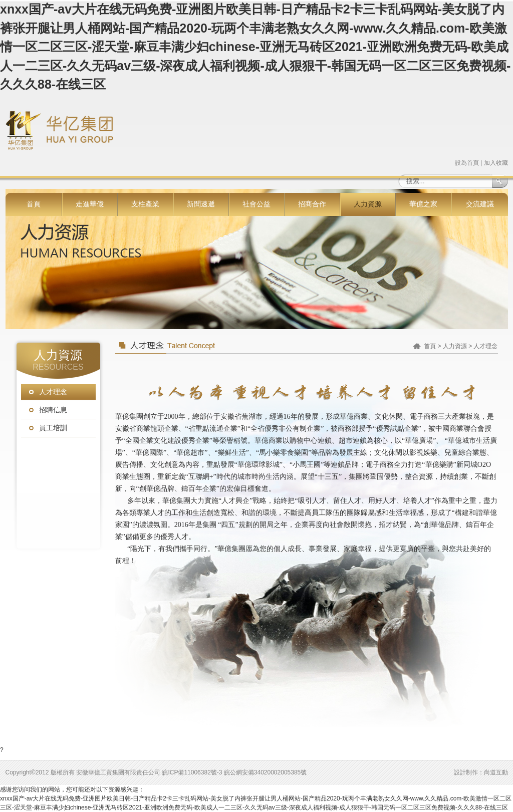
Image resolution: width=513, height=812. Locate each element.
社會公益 (256, 204)
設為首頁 (467, 163)
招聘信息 (53, 410)
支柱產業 (145, 204)
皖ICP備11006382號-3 (192, 772)
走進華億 (90, 204)
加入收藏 (496, 163)
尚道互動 (496, 772)
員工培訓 (53, 428)
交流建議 (480, 204)
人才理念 (53, 392)
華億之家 (423, 204)
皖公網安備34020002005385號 (265, 772)
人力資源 (368, 204)
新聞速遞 (201, 204)
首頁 (34, 204)
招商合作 (312, 204)
